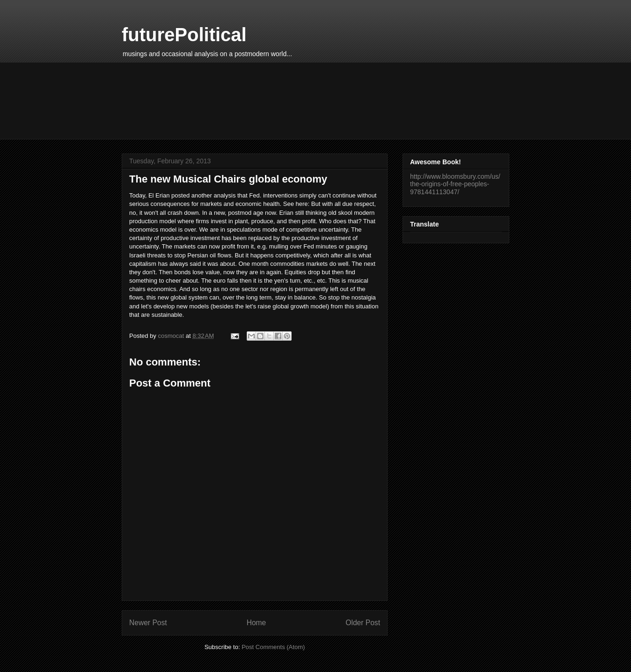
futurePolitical (184, 35)
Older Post (363, 623)
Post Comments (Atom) (273, 647)
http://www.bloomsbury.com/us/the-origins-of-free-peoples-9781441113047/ (455, 184)
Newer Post (148, 623)
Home (257, 623)
